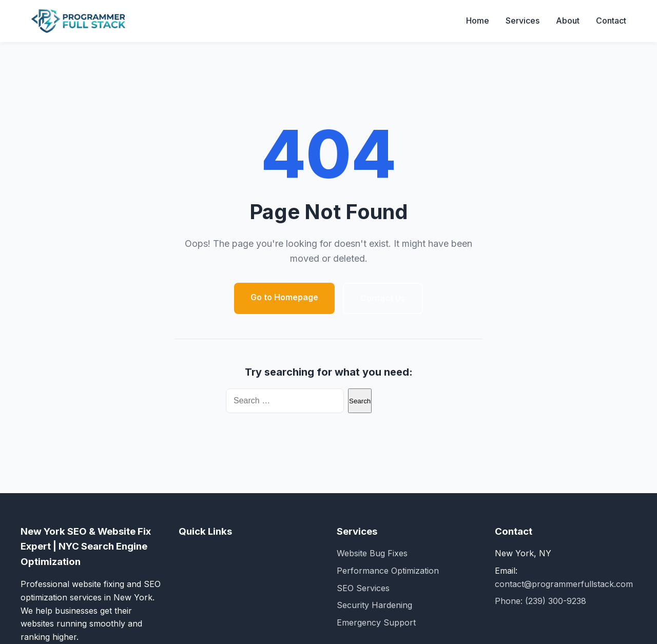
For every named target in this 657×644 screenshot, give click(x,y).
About (568, 21)
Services (523, 21)
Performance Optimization (388, 571)
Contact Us (383, 298)
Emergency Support (376, 622)
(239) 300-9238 (556, 601)
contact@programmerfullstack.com (564, 584)
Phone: (510, 601)
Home (478, 21)
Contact (611, 21)
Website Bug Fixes (372, 553)
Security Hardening (374, 605)
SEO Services (363, 588)
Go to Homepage (284, 297)
